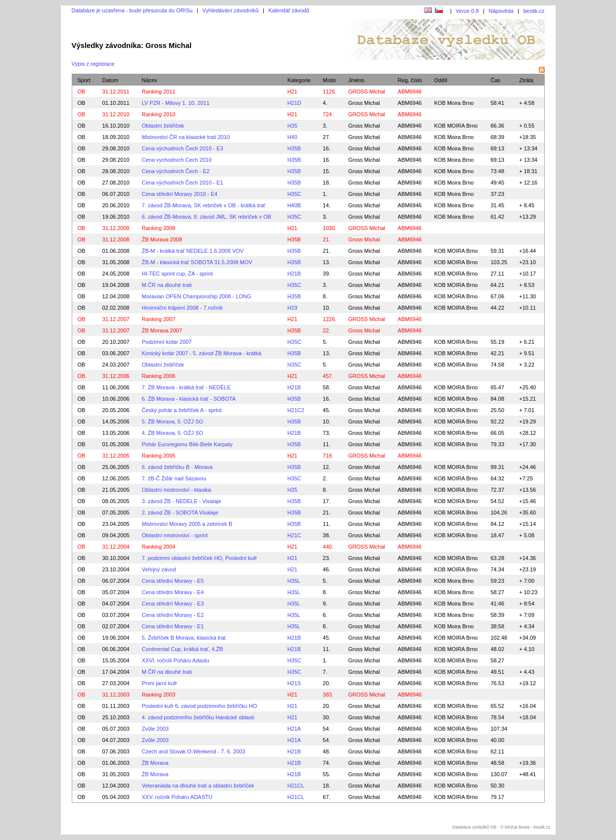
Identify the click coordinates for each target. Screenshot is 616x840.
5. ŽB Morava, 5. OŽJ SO (173, 421)
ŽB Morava (155, 763)
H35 (292, 126)
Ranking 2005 (159, 456)
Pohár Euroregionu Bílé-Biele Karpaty (187, 444)
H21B (294, 274)
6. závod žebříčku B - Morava (177, 467)
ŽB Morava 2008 (162, 239)
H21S (294, 683)
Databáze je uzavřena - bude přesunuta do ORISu (132, 10)
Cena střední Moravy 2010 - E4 (180, 194)
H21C (294, 535)
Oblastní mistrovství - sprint (175, 535)
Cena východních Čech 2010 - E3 (183, 148)
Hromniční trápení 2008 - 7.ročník (183, 308)
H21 (292, 92)
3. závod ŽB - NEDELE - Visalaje (182, 501)
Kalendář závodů (289, 10)
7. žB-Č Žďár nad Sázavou (174, 478)
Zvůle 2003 (155, 729)
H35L (294, 581)
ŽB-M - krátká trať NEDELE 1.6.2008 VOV (193, 251)
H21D (294, 103)
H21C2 (296, 410)
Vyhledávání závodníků (230, 10)
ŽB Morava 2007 (162, 330)
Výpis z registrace (93, 64)
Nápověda (501, 11)
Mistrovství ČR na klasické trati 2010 (186, 137)
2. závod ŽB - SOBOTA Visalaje (180, 513)
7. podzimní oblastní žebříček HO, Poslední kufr (200, 558)
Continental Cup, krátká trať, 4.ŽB (183, 649)
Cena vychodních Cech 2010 (177, 160)
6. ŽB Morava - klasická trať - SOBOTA (189, 399)
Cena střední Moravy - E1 (173, 626)
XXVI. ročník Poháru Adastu (176, 660)
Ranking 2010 (159, 114)
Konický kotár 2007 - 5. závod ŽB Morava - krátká (202, 353)
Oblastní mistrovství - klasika (177, 490)
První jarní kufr (160, 683)
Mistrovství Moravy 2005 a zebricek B (187, 524)
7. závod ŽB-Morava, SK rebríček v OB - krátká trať (204, 205)
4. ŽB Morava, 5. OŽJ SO (173, 433)
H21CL (296, 786)
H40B (294, 205)
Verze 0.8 (467, 11)
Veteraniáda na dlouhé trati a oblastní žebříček (198, 786)
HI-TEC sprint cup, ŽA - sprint (178, 274)
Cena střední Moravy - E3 (173, 604)
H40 (292, 137)
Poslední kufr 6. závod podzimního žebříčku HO (200, 706)
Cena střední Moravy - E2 (173, 615)
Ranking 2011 (159, 92)
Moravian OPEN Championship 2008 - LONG (197, 296)
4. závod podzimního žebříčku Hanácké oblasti (198, 717)
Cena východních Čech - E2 (176, 171)
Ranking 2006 (159, 376)
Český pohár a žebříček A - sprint (182, 410)
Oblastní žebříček (163, 126)
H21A (294, 729)
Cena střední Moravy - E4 (173, 592)
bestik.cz (534, 11)
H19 (292, 308)
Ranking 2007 (159, 319)
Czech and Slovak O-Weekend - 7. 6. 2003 (194, 751)
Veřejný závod (159, 569)
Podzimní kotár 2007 (167, 342)
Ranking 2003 (159, 695)
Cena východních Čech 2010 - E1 (183, 183)
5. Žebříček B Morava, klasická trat (184, 638)
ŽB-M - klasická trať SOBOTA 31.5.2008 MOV (197, 262)
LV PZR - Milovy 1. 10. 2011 (176, 103)
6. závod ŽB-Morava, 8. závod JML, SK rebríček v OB (207, 217)
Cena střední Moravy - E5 (173, 581)
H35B (294, 148)
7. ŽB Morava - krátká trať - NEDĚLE (187, 387)
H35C (294, 194)
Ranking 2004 (159, 547)
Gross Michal (364, 103)
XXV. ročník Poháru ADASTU (177, 797)
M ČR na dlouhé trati (167, 285)
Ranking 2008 (159, 228)
